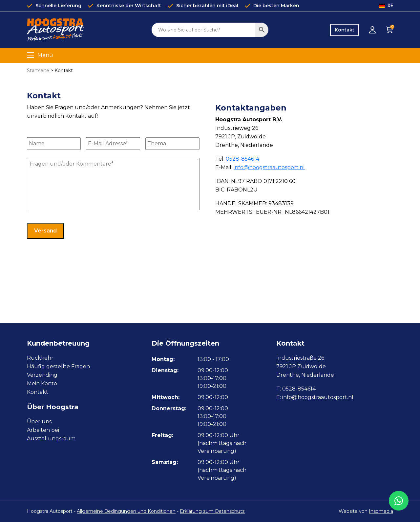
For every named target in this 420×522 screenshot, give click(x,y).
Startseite (38, 70)
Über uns (39, 422)
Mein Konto (42, 383)
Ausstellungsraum (51, 439)
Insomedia (381, 511)
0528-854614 (242, 159)
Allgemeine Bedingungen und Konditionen (126, 511)
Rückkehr (40, 358)
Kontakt (345, 30)
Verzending (42, 375)
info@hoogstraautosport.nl (269, 167)
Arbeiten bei (43, 430)
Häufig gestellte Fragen (58, 366)
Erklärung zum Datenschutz (212, 511)
